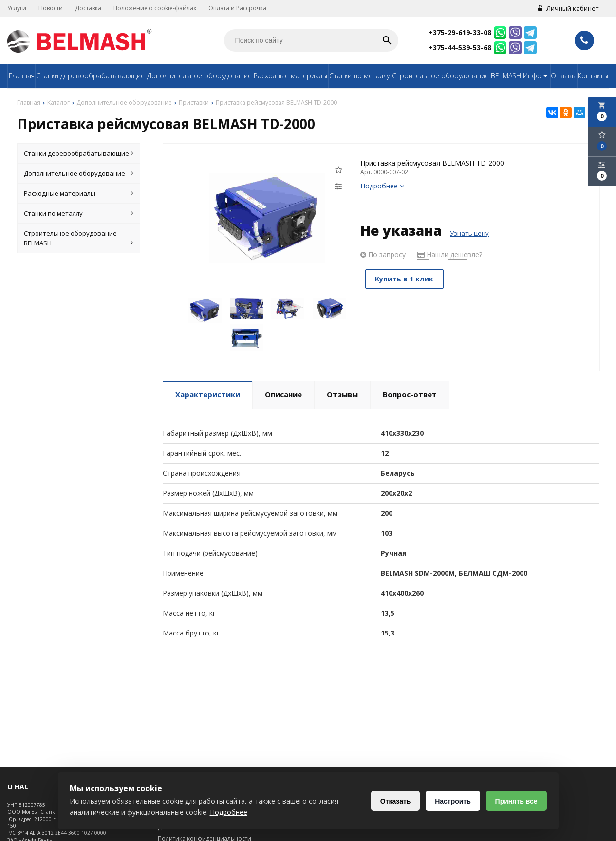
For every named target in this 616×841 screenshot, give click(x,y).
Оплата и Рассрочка (237, 8)
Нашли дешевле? (450, 254)
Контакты (593, 76)
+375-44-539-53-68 (460, 47)
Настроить (453, 801)
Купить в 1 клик (405, 279)
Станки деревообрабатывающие (90, 76)
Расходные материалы (290, 76)
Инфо (536, 76)
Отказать (395, 801)
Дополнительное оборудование (199, 76)
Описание (283, 394)
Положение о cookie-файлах (155, 8)
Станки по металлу (359, 76)
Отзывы (564, 76)
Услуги (17, 8)
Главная (22, 76)
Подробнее (382, 186)
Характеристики (208, 394)
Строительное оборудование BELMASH (457, 76)
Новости (51, 8)
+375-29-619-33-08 (460, 32)
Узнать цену (469, 233)
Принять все (516, 801)
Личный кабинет (569, 8)
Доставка (88, 8)
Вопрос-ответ (410, 394)
